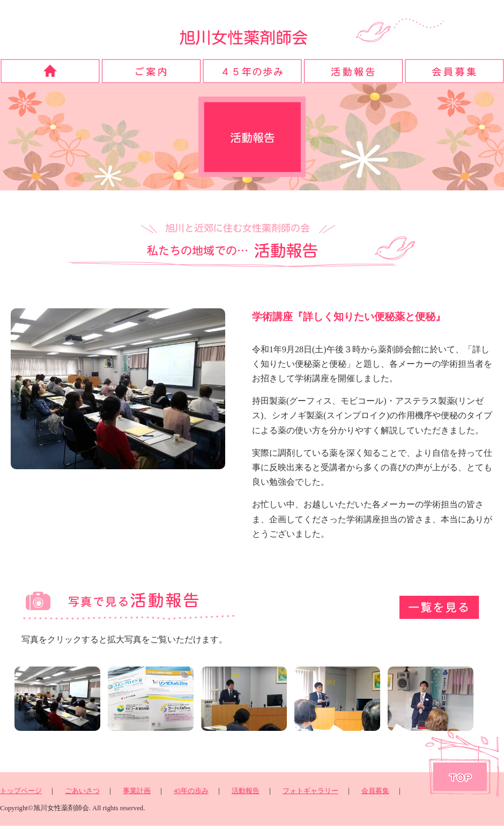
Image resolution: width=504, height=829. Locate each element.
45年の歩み (191, 791)
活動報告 (246, 791)
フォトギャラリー (310, 791)
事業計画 (137, 791)
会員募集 (375, 791)
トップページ (21, 791)
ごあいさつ (82, 791)
